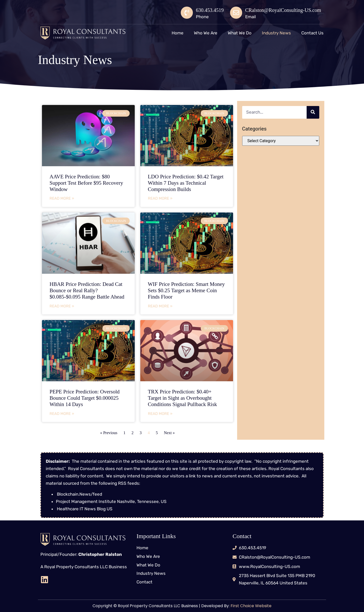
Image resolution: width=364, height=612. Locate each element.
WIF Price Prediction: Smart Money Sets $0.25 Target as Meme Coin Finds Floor (186, 290)
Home (178, 33)
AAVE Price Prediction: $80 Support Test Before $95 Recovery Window (86, 183)
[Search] (313, 112)
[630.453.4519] (187, 13)
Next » (169, 433)
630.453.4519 (210, 10)
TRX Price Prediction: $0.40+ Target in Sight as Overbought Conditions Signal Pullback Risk (183, 398)
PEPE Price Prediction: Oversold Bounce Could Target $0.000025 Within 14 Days (85, 398)
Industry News (276, 33)
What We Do (240, 33)
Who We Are (206, 33)
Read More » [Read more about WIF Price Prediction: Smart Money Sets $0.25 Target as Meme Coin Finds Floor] (160, 306)
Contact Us (312, 33)
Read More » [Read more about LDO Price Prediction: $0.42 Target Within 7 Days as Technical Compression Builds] (160, 198)
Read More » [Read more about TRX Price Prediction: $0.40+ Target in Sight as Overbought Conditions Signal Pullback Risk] (160, 414)
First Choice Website (251, 606)
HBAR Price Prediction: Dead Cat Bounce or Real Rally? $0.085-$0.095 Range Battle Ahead (87, 290)
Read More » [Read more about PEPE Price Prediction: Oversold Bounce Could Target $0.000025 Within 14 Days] (62, 414)
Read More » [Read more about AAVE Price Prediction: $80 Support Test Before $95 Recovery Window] (62, 198)
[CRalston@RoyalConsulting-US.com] (236, 13)
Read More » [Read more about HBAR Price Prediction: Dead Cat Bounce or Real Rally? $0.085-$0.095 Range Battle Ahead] (62, 306)
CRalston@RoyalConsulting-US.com (283, 10)
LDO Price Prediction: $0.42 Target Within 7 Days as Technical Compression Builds (186, 183)
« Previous (109, 433)
